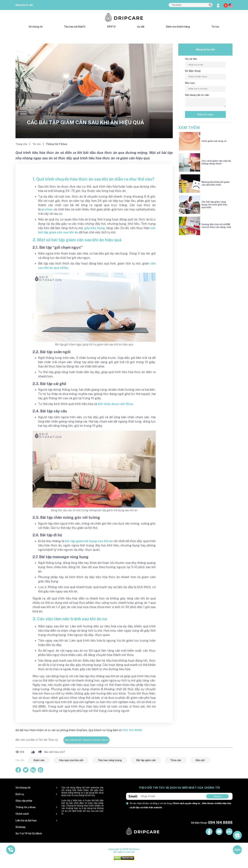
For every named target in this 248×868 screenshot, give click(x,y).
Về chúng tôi (36, 27)
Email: (133, 796)
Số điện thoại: (193, 71)
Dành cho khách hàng (178, 27)
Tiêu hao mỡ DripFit (75, 27)
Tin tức (215, 27)
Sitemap (20, 827)
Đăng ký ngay (205, 114)
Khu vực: (190, 83)
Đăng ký (217, 796)
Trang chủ (22, 144)
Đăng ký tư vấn (24, 5)
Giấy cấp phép (24, 801)
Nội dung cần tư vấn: (197, 95)
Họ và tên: (191, 59)
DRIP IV (111, 27)
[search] (210, 5)
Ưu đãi (141, 27)
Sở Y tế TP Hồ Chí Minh (29, 834)
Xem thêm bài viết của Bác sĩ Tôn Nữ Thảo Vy (86, 740)
